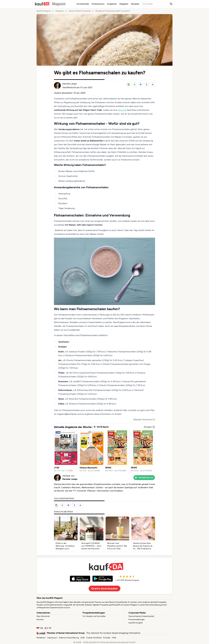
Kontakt (107, 638)
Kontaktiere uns (144, 478)
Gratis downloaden (104, 588)
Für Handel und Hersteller (94, 616)
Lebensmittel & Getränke (80, 11)
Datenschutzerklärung (69, 638)
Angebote (112, 4)
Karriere (40, 620)
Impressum (52, 638)
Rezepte (135, 4)
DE (40, 628)
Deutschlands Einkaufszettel (141, 616)
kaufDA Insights (136, 623)
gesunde (122, 110)
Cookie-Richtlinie (94, 638)
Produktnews (98, 4)
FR (48, 628)
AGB (82, 638)
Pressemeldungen (137, 620)
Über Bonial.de (43, 616)
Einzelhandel (83, 4)
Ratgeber (124, 4)
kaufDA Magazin (44, 11)
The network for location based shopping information (113, 633)
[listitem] (66, 451)
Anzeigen (149, 427)
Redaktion (41, 638)
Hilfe (114, 638)
